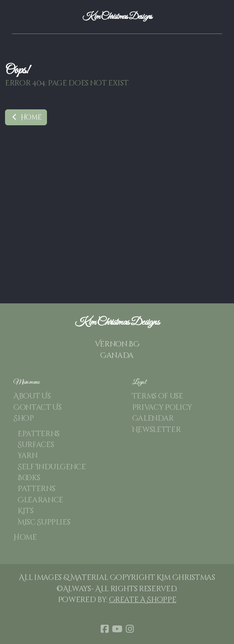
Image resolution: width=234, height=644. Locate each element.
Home (26, 117)
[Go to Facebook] (104, 629)
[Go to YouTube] (117, 629)
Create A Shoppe (143, 600)
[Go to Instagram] (130, 629)
